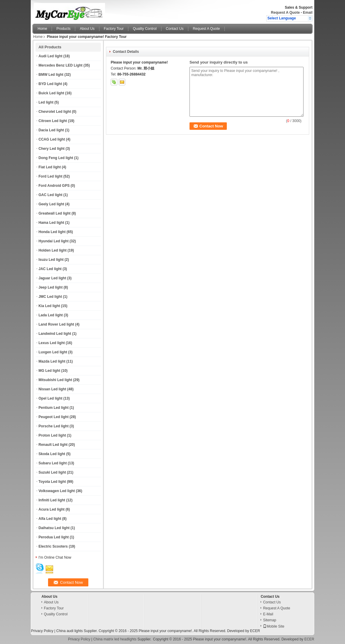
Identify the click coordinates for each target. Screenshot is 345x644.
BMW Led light (51, 75)
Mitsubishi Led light (55, 380)
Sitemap (269, 620)
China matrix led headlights (115, 639)
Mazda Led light (52, 361)
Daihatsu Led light (54, 528)
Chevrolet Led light (55, 112)
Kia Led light (49, 306)
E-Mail (268, 614)
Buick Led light (51, 93)
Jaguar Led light (52, 278)
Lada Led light (51, 315)
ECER (255, 631)
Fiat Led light (50, 167)
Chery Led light (51, 149)
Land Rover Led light (56, 324)
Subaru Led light (53, 463)
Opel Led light (50, 398)
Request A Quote (285, 13)
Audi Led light (50, 56)
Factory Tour (114, 29)
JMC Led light (50, 297)
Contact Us (175, 29)
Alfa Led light (50, 519)
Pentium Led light (54, 408)
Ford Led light (50, 176)
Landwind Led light (55, 334)
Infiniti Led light (52, 500)
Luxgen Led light (53, 352)
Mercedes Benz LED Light (60, 65)
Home (42, 29)
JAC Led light (50, 269)
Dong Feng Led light (56, 158)
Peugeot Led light (54, 417)
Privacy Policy (42, 631)
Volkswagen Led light (57, 491)
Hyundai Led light (54, 241)
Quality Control (145, 29)
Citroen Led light (53, 121)
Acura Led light (51, 509)
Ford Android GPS (54, 186)
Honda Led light (52, 232)
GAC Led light (50, 195)
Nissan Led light (52, 389)
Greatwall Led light (54, 213)
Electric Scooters (53, 546)
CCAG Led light (52, 139)
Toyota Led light (52, 482)
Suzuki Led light (52, 472)
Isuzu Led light (51, 260)
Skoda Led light (52, 454)
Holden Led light (53, 250)
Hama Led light (51, 223)
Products (63, 29)
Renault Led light (53, 445)
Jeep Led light (51, 287)
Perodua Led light (54, 537)
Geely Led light (51, 204)
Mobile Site (274, 626)
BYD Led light (50, 84)
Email (308, 13)
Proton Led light (52, 435)
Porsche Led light (54, 426)
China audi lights (69, 631)
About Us (87, 29)
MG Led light (49, 371)
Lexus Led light (52, 343)
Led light (46, 102)
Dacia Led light (51, 130)
